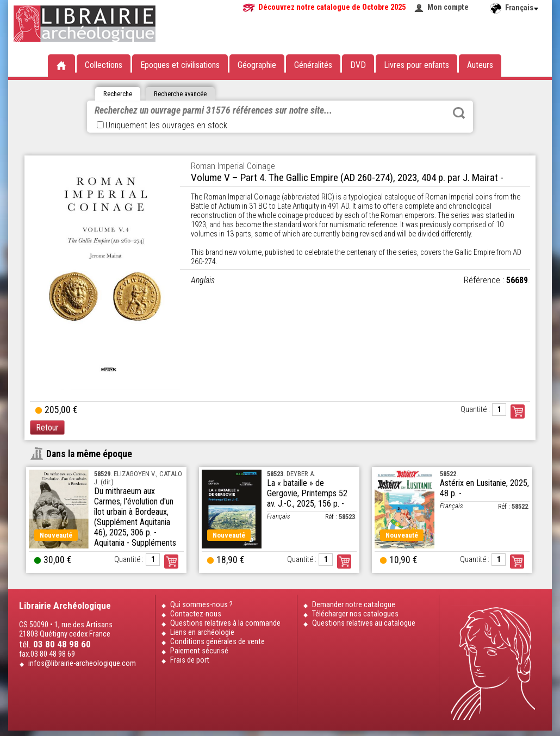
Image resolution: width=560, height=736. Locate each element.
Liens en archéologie (202, 632)
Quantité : (475, 410)
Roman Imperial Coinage (233, 166)
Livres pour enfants (416, 65)
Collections (104, 65)
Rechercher (459, 113)
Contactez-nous (196, 614)
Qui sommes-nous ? (201, 605)
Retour (47, 428)
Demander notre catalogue (354, 605)
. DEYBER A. (291, 474)
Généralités (313, 65)
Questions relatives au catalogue (364, 623)
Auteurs (480, 65)
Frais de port (190, 660)
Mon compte (448, 7)
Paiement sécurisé (199, 651)
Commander (518, 411)
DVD (358, 65)
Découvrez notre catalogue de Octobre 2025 (332, 7)
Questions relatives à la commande (225, 623)
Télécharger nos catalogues (355, 614)
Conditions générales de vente (217, 642)
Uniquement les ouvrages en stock (162, 125)
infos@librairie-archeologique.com (82, 663)
